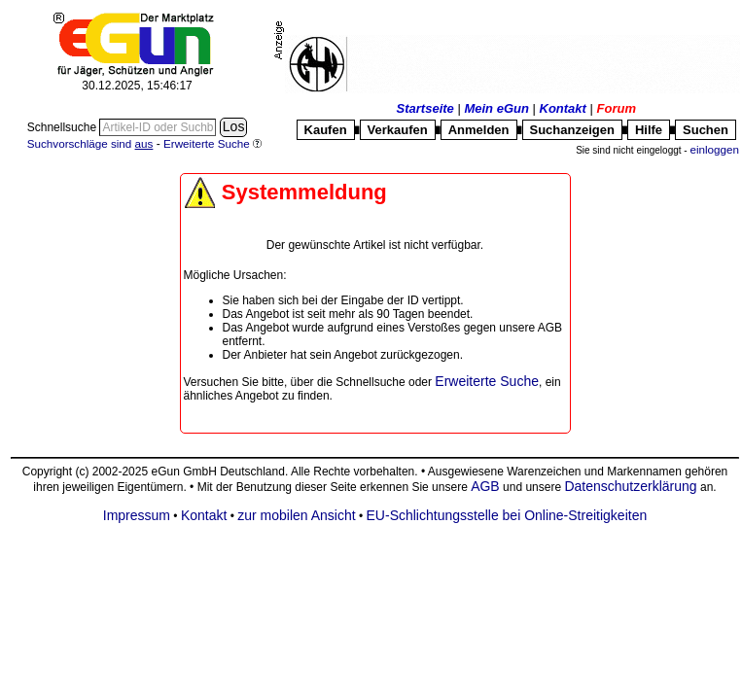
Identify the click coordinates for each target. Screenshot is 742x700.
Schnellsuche (64, 127)
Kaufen (326, 130)
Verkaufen (398, 130)
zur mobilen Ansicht (296, 515)
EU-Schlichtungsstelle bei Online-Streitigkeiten (507, 515)
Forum (617, 108)
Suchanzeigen (572, 130)
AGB (485, 486)
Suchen (706, 130)
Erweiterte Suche (487, 381)
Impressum (137, 515)
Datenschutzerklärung (630, 486)
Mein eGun (496, 108)
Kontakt (563, 108)
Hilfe (649, 130)
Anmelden (479, 130)
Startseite (425, 108)
